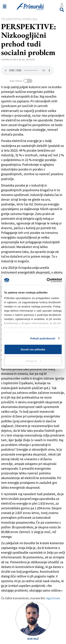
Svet (15, 59)
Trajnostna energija (19, 19)
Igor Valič (6, 59)
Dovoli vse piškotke (33, 349)
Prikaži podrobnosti (43, 338)
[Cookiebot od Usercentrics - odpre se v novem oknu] (47, 280)
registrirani (53, 598)
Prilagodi (33, 361)
